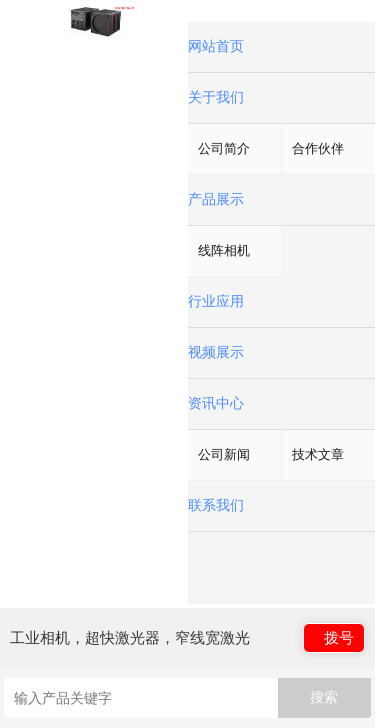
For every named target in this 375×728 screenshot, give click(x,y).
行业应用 (216, 301)
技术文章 (318, 454)
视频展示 (216, 352)
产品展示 (216, 199)
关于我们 (216, 97)
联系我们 (216, 505)
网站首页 (216, 46)
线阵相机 (224, 250)
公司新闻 (224, 454)
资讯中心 (216, 403)
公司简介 (224, 148)
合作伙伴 (318, 148)
